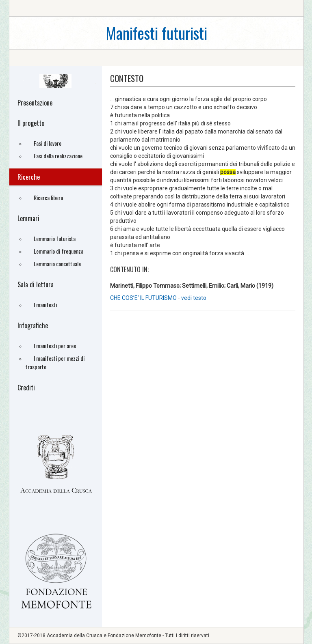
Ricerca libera (48, 197)
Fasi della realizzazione (58, 156)
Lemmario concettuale (57, 264)
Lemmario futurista (55, 238)
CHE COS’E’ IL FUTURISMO (143, 298)
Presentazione (35, 103)
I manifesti (45, 305)
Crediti (26, 388)
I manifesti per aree (55, 346)
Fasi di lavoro (48, 143)
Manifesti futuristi (156, 33)
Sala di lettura (36, 284)
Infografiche (33, 325)
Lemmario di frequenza (58, 251)
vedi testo (194, 298)
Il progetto (31, 123)
